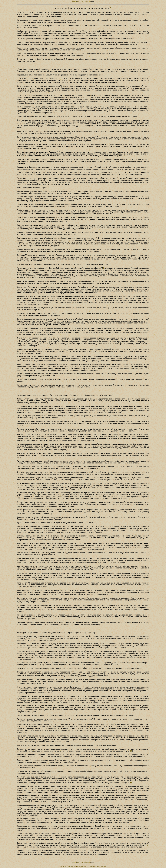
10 (131, 751)
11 (131, 783)
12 (148, 845)
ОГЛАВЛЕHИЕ (83, 2)
